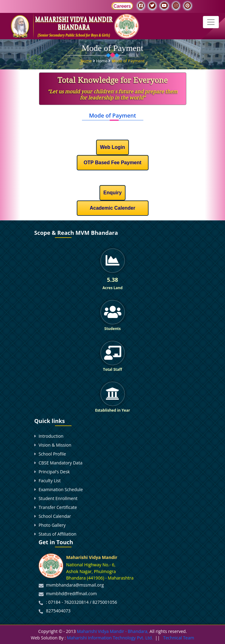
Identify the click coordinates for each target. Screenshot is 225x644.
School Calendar (55, 516)
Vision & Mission (55, 445)
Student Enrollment (58, 498)
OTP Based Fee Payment (112, 163)
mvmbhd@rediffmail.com (72, 594)
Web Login (112, 147)
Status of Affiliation (58, 534)
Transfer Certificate (58, 507)
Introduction (51, 436)
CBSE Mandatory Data (61, 463)
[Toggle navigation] (211, 22)
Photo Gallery (52, 525)
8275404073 (58, 611)
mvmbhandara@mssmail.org (75, 585)
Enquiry (113, 193)
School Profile (52, 454)
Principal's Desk (54, 472)
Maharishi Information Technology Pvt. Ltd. (109, 638)
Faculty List (50, 481)
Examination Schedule (61, 489)
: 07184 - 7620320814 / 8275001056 (82, 602)
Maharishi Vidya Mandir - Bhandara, (112, 631)
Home (87, 60)
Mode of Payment (128, 60)
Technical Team (179, 638)
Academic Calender (112, 208)
